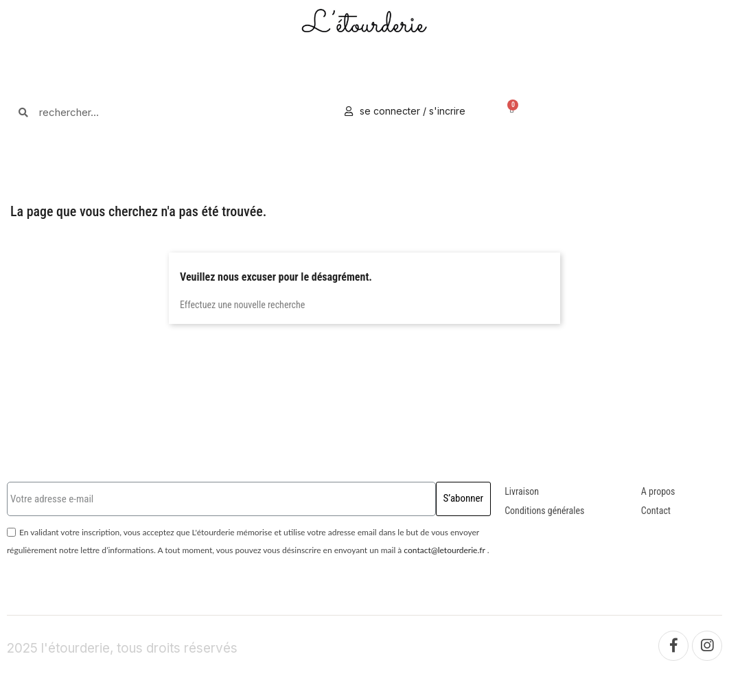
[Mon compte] (405, 111)
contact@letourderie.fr (444, 550)
